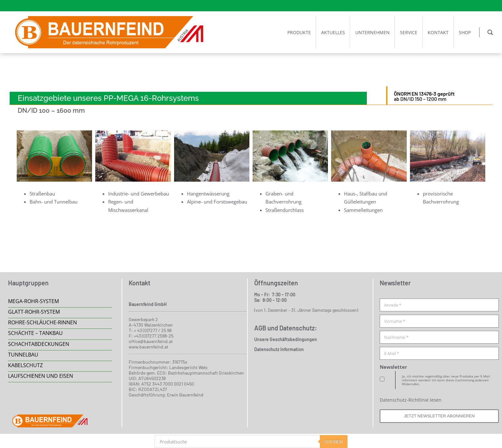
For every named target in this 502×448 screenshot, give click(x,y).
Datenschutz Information (279, 349)
